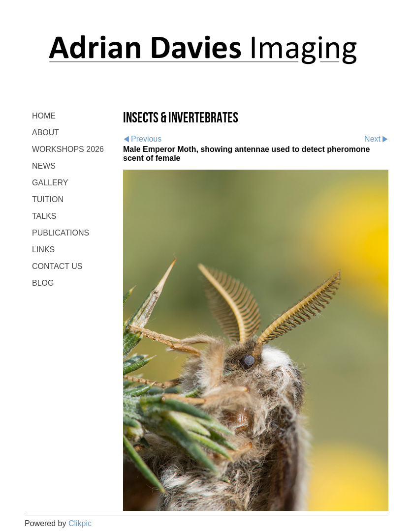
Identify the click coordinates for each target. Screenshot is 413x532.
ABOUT (46, 133)
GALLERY (50, 183)
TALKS (44, 216)
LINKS (43, 250)
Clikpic (80, 523)
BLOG (43, 283)
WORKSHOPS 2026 (68, 149)
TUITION (48, 199)
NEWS (44, 166)
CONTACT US (57, 266)
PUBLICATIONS (61, 233)
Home (44, 116)
